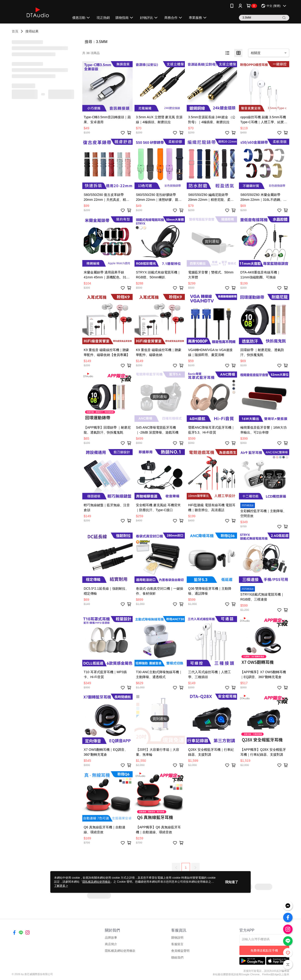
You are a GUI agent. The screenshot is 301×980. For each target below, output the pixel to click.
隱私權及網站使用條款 (120, 951)
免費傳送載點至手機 (264, 950)
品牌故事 (111, 938)
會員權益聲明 (180, 951)
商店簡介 (111, 944)
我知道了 (232, 882)
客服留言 (177, 944)
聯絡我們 (177, 958)
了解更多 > (61, 886)
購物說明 (177, 938)
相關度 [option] (256, 53)
